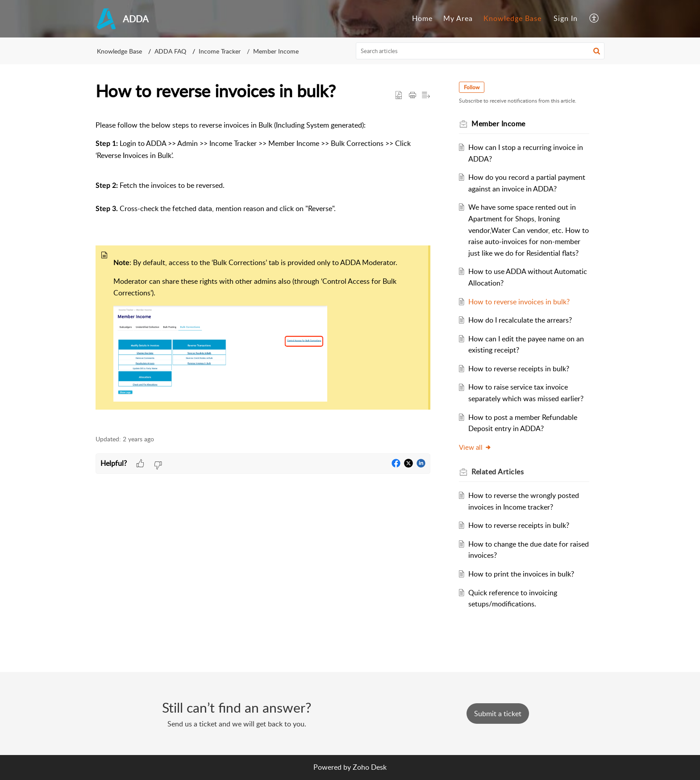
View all (475, 447)
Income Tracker (220, 51)
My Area (458, 18)
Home (422, 18)
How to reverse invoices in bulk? (519, 302)
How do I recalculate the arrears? (520, 320)
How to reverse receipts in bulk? (519, 369)
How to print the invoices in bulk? (521, 574)
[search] (480, 51)
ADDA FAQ (170, 51)
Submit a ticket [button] (498, 714)
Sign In (566, 18)
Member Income (276, 51)
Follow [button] (472, 87)
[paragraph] (263, 272)
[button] (594, 19)
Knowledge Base (512, 18)
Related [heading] (498, 472)
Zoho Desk (370, 767)
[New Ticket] (498, 714)
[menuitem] (422, 19)
